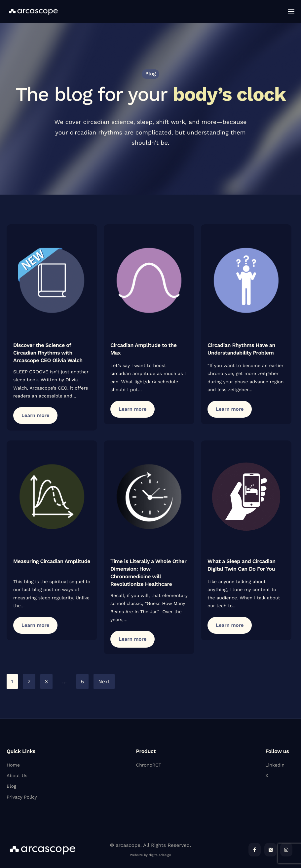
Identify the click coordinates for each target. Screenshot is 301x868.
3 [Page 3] (46, 682)
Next (104, 682)
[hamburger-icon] (291, 12)
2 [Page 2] (29, 682)
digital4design (160, 855)
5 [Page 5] (82, 682)
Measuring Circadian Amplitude (52, 562)
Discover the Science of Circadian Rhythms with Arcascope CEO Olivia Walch (48, 353)
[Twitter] (270, 850)
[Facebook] (255, 850)
